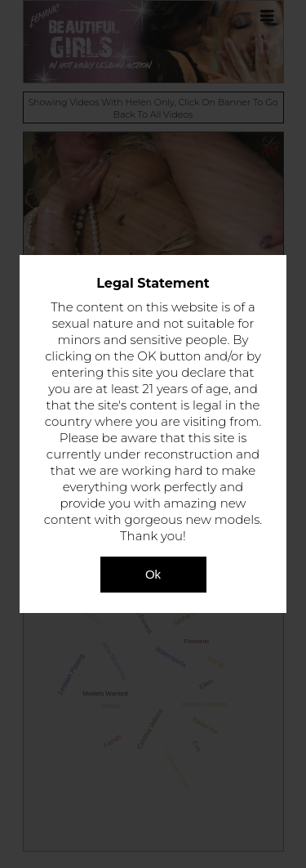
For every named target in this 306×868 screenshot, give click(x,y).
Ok (153, 574)
